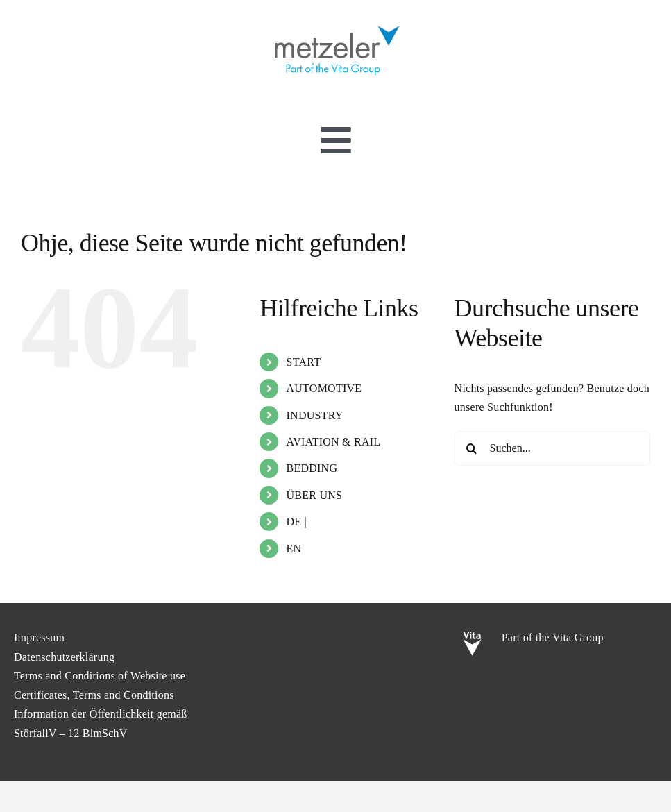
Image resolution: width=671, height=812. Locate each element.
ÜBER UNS (315, 495)
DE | (297, 522)
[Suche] (472, 448)
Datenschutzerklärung (64, 657)
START (304, 362)
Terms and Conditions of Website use (100, 676)
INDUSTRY (315, 415)
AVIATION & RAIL (334, 442)
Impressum (39, 637)
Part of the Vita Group (553, 637)
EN (294, 549)
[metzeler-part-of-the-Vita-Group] (336, 23)
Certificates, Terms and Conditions (94, 695)
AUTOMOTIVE (324, 388)
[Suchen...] (552, 448)
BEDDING (312, 468)
